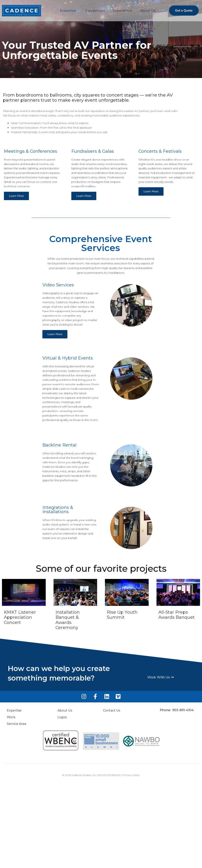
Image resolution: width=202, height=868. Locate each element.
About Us (148, 11)
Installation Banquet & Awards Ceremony (68, 620)
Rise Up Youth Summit (122, 615)
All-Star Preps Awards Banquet (177, 615)
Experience (122, 11)
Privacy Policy (131, 775)
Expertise (68, 11)
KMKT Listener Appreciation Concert (20, 618)
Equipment (95, 11)
